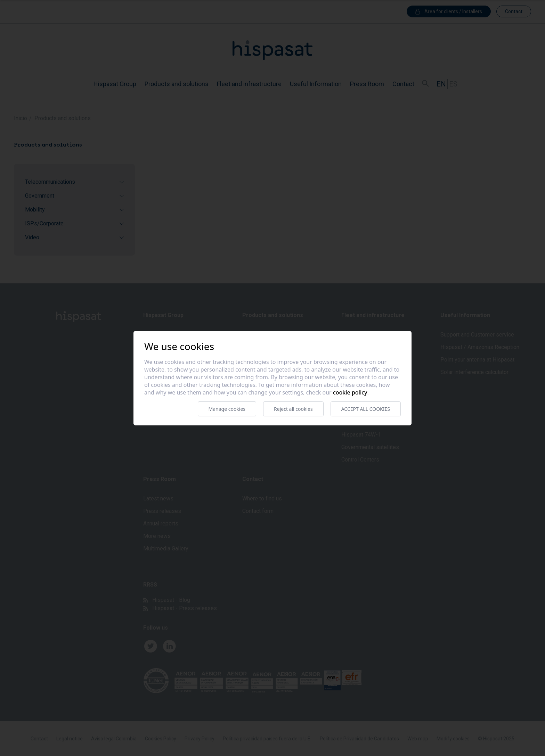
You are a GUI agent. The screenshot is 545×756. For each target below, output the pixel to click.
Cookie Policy (350, 392)
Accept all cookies (366, 409)
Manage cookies (227, 409)
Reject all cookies (293, 409)
